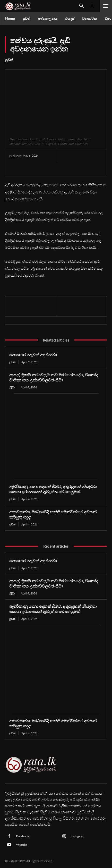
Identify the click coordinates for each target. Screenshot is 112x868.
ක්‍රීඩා (12, 387)
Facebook (23, 836)
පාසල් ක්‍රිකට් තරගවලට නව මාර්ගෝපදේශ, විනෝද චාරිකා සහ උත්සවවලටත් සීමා (54, 377)
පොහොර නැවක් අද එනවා (33, 355)
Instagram (78, 836)
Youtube (22, 845)
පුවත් (9, 60)
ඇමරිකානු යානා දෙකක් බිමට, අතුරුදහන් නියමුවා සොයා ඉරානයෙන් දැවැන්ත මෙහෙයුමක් (53, 489)
